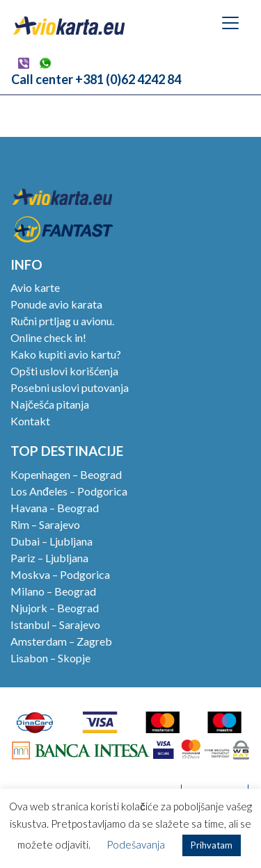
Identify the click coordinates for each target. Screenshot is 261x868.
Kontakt (30, 421)
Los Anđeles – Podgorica (69, 491)
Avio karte (35, 287)
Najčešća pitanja (50, 404)
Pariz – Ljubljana (49, 558)
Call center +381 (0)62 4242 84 (96, 79)
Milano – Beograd (53, 591)
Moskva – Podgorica (60, 574)
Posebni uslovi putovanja (70, 387)
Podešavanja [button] (136, 844)
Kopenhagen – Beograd (66, 474)
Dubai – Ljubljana (52, 541)
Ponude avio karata (56, 304)
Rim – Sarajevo (45, 524)
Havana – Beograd (55, 508)
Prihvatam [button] (212, 845)
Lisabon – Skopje (50, 658)
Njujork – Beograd (55, 608)
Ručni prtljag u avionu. (62, 321)
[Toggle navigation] (230, 23)
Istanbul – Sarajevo (55, 624)
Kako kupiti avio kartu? (66, 354)
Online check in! (48, 337)
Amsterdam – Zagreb (61, 641)
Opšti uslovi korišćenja (64, 371)
